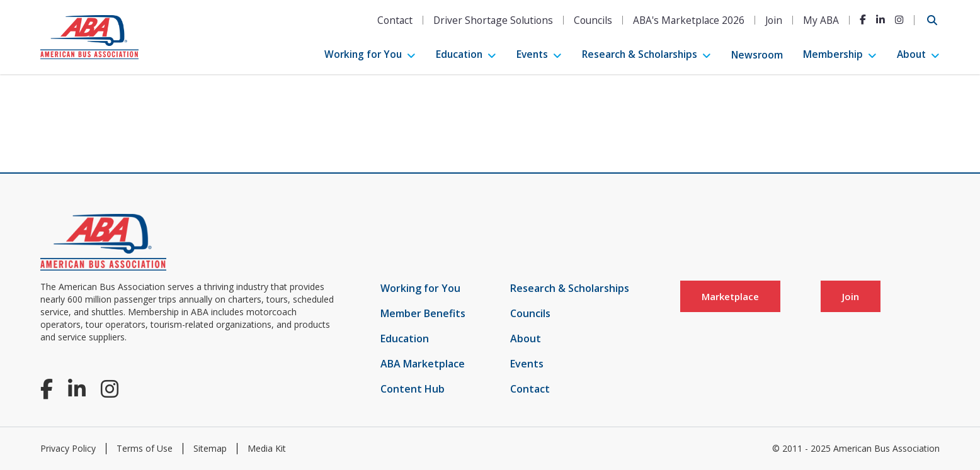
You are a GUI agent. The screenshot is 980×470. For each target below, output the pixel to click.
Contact (395, 20)
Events (532, 54)
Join (774, 20)
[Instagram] (899, 20)
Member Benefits (423, 313)
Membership (833, 54)
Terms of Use (145, 448)
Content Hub (413, 389)
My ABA (821, 20)
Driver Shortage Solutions (493, 20)
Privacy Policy (68, 448)
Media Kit (267, 448)
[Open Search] (932, 20)
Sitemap (210, 448)
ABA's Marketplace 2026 (689, 20)
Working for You (363, 54)
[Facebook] (863, 20)
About (911, 54)
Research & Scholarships (640, 54)
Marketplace (730, 296)
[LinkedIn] (880, 20)
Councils (593, 20)
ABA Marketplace (423, 364)
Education (459, 54)
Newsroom (757, 55)
